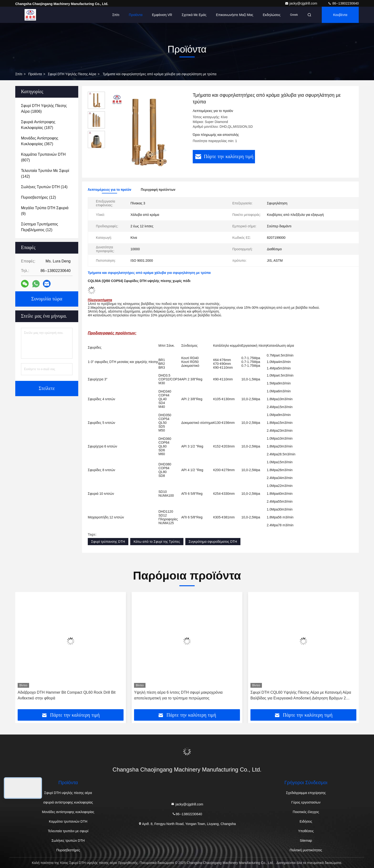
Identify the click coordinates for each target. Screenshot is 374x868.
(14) (44, 187)
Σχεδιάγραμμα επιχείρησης (306, 793)
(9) (45, 211)
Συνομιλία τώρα (47, 299)
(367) (40, 141)
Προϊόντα (136, 15)
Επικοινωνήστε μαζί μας (234, 15)
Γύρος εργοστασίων (306, 802)
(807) (43, 157)
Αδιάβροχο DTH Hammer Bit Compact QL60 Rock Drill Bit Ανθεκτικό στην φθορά (67, 695)
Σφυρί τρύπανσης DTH (108, 542)
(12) (38, 197)
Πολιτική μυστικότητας (306, 850)
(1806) (44, 109)
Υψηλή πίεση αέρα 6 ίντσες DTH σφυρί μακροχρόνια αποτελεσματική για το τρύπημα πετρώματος (178, 695)
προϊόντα (35, 74)
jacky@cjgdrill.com (301, 3)
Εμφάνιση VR (162, 15)
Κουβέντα (340, 15)
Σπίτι (116, 15)
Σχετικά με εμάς (194, 15)
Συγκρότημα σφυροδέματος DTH (213, 542)
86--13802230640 (343, 3)
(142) (45, 173)
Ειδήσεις (306, 821)
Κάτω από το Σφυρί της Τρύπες (157, 542)
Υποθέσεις (306, 831)
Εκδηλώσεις (272, 15)
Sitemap (306, 841)
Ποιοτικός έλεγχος (306, 812)
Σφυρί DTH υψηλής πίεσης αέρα (72, 74)
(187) (38, 125)
